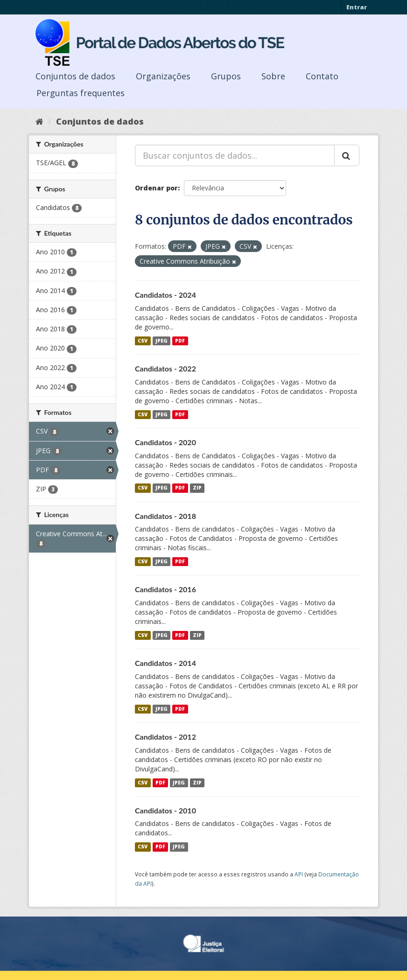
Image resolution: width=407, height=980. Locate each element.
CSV (143, 341)
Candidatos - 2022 (165, 368)
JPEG (161, 341)
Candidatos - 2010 (165, 810)
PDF (180, 341)
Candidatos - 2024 (165, 295)
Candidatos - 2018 (165, 516)
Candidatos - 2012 (165, 737)
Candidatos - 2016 (165, 589)
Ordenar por (156, 188)
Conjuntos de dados (75, 76)
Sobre (273, 76)
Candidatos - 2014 (165, 663)
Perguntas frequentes (81, 93)
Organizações (163, 76)
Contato (322, 76)
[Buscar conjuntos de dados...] (235, 155)
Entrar (357, 7)
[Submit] (347, 155)
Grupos (226, 76)
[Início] (39, 121)
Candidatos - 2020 (165, 442)
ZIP (197, 488)
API (299, 874)
